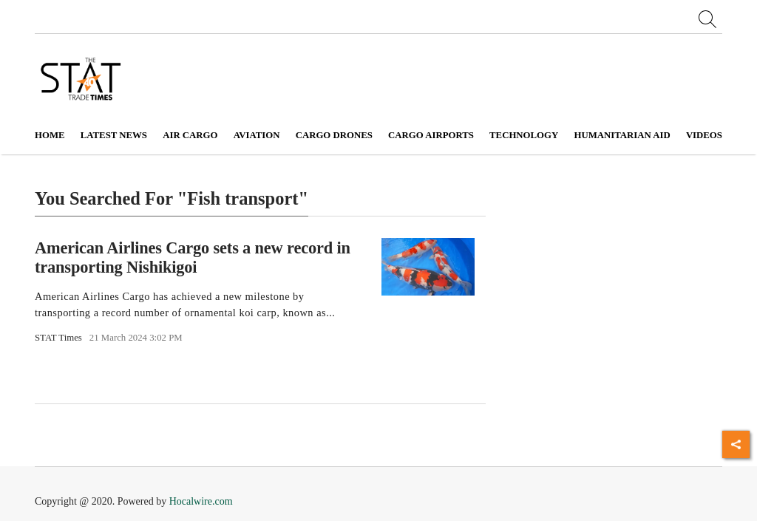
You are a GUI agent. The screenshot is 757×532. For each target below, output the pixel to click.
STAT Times (58, 338)
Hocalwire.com (201, 501)
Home (50, 135)
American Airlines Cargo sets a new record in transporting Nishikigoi (193, 257)
